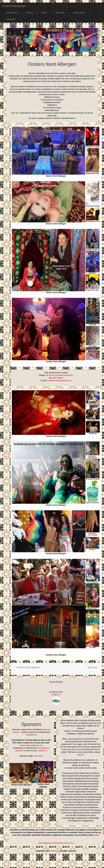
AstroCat (55, 851)
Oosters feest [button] (79, 13)
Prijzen (44, 13)
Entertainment (12, 13)
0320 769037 (58, 378)
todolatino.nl (31, 735)
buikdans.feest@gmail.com (59, 381)
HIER (97, 835)
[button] (28, 669)
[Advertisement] (55, 861)
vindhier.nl (56, 695)
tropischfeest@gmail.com (31, 745)
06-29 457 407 (52, 375)
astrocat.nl (38, 756)
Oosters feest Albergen (14, 6)
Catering (29, 13)
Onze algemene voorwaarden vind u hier (56, 843)
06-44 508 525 (67, 375)
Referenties (60, 13)
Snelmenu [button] (11, 19)
